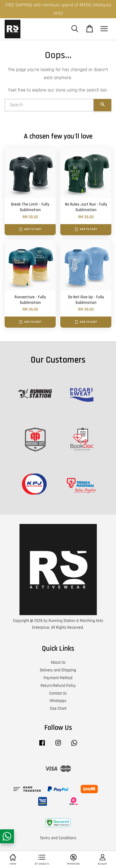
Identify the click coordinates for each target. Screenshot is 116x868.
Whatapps (58, 701)
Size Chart (58, 708)
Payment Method (58, 678)
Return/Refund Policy (58, 686)
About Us (58, 662)
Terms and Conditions (58, 838)
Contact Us (58, 693)
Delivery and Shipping (58, 670)
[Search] (49, 105)
